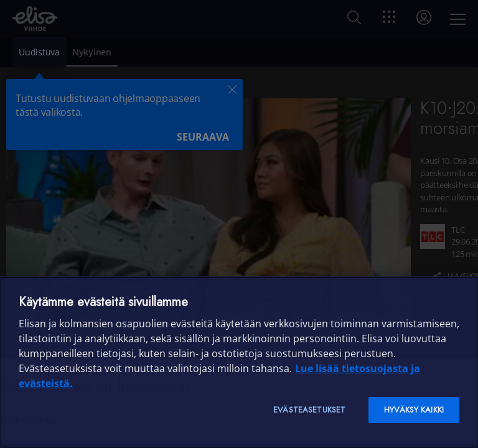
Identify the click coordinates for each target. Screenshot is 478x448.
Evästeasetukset (309, 410)
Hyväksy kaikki (414, 410)
